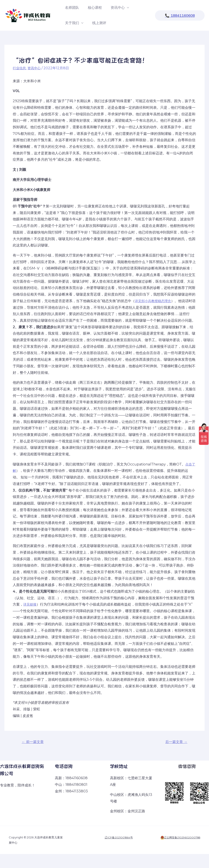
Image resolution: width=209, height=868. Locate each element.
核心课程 (92, 8)
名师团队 (71, 8)
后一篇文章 (175, 742)
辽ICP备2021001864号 (118, 838)
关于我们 (71, 23)
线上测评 (97, 23)
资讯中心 (113, 8)
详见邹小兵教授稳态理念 (154, 301)
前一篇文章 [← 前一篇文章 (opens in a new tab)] (34, 742)
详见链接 (30, 604)
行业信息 (20, 68)
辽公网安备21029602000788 (181, 838)
